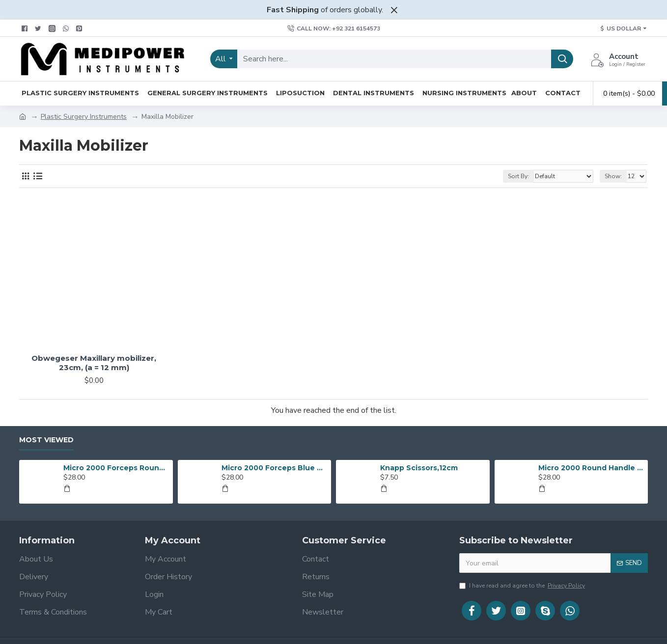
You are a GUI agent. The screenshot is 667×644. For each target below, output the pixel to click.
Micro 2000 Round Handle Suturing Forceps (591, 468)
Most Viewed (46, 440)
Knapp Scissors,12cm (419, 468)
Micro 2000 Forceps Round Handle (116, 468)
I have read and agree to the (523, 586)
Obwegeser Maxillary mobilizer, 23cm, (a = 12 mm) (94, 363)
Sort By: (518, 176)
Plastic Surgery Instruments (84, 117)
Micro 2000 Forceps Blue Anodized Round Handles (275, 468)
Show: (613, 176)
